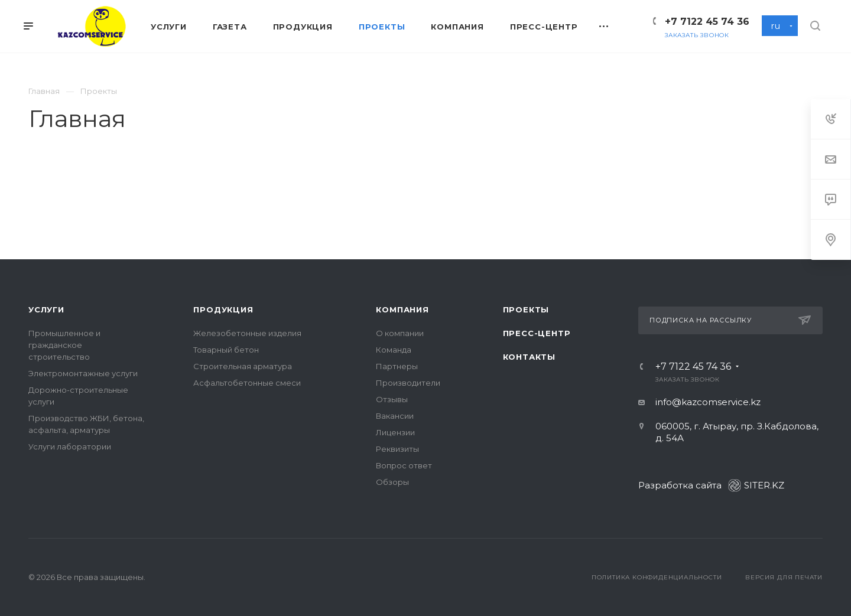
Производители (408, 383)
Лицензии (395, 432)
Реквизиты (397, 449)
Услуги (46, 309)
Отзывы (392, 399)
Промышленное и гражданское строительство (64, 345)
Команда (394, 350)
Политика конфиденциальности (657, 577)
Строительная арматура (243, 366)
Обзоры (392, 482)
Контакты (529, 357)
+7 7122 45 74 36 (707, 22)
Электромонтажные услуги (83, 373)
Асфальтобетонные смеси (247, 383)
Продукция (223, 309)
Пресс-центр (537, 333)
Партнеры (397, 366)
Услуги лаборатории (70, 446)
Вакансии (395, 416)
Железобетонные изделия (247, 333)
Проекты (526, 309)
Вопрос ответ (404, 465)
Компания (402, 309)
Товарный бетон (226, 350)
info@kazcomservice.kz (708, 402)
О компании (400, 333)
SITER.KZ (756, 485)
